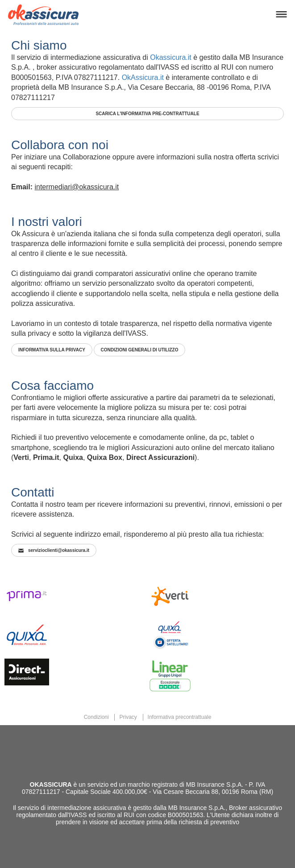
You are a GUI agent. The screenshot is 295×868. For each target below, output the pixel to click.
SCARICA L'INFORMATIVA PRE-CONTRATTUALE (147, 114)
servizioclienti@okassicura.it (54, 550)
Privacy (128, 717)
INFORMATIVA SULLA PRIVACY (52, 350)
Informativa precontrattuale (180, 717)
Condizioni (96, 717)
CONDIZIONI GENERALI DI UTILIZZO (140, 350)
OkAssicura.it (143, 77)
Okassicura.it (170, 57)
